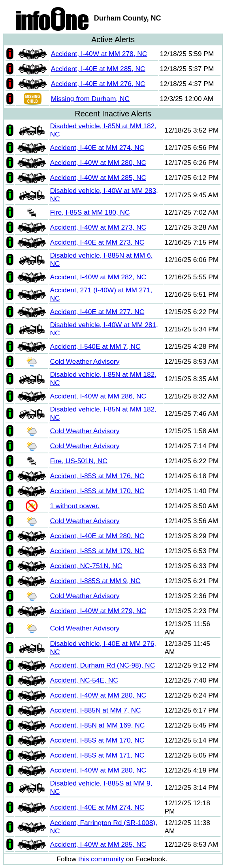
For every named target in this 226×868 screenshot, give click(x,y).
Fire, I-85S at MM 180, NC (90, 212)
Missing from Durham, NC (90, 99)
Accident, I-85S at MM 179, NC (97, 551)
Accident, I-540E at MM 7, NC (95, 346)
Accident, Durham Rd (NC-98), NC (102, 665)
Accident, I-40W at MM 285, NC (98, 178)
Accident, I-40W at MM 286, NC (98, 396)
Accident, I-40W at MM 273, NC (98, 227)
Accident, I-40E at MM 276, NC (98, 84)
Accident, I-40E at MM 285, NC (98, 69)
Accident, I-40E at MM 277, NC (97, 312)
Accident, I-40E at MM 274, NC (97, 148)
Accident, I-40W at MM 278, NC (99, 54)
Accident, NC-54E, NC (84, 680)
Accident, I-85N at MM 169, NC (97, 725)
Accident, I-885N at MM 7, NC (95, 710)
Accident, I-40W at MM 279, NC (98, 611)
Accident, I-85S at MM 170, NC (97, 491)
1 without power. (74, 506)
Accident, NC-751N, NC (86, 566)
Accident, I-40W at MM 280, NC (98, 163)
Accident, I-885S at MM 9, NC (95, 581)
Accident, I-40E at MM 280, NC (97, 536)
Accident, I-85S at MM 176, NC (97, 476)
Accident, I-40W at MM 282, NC (98, 277)
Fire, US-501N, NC (78, 461)
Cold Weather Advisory (85, 361)
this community (101, 859)
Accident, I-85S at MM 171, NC (97, 755)
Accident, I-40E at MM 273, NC (97, 242)
